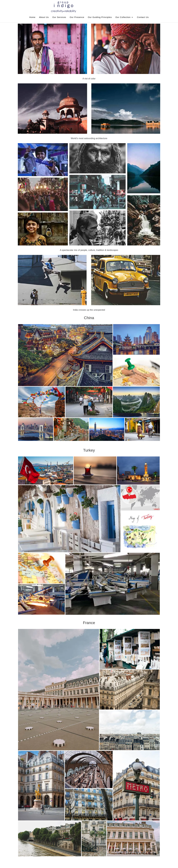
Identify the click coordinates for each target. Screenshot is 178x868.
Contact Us (143, 17)
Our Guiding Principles (100, 17)
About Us (44, 17)
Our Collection (123, 17)
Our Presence (77, 17)
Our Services (59, 17)
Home (32, 17)
